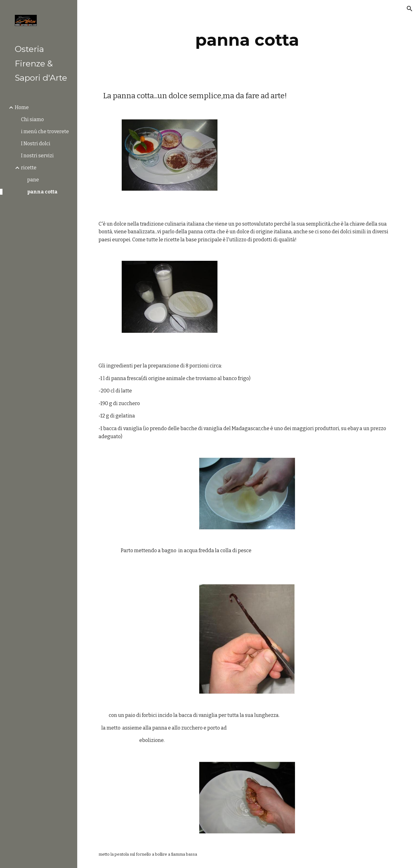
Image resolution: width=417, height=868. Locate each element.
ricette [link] (29, 168)
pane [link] (33, 180)
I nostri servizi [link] (37, 156)
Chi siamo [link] (32, 119)
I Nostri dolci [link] (36, 144)
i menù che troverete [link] (45, 131)
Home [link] (22, 107)
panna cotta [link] (42, 192)
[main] (247, 40)
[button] (410, 9)
